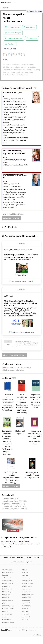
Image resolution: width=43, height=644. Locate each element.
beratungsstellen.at (8, 572)
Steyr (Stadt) (7, 72)
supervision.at (26, 617)
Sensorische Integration (15, 509)
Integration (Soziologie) (14, 501)
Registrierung (21, 558)
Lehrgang (22, 243)
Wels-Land (24, 75)
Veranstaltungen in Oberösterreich (20, 236)
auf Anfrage (8, 296)
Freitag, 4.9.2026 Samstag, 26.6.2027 (18, 250)
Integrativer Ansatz (14, 16)
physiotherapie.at (27, 603)
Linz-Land (6, 70)
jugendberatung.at (27, 586)
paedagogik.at (26, 600)
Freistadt (24, 65)
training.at (25, 620)
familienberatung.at (8, 584)
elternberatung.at (27, 578)
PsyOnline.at (6, 611)
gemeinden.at (6, 586)
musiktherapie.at (27, 597)
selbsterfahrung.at (7, 614)
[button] (40, 3)
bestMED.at (5, 575)
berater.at (25, 570)
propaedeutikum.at (8, 606)
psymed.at (25, 609)
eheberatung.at (7, 578)
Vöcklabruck (7, 75)
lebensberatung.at (7, 592)
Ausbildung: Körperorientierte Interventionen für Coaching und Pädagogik (27, 342)
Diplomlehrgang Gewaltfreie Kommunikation (21, 255)
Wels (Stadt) (16, 75)
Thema (6, 14)
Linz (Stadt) (33, 67)
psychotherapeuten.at (8, 609)
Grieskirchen (7, 67)
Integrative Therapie (13, 504)
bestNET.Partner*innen (17, 562)
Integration (10, 499)
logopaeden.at (6, 595)
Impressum (29, 562)
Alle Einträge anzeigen (11, 218)
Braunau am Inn (8, 65)
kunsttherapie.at (26, 589)
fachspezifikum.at (27, 581)
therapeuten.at (6, 620)
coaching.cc (25, 575)
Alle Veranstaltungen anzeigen (14, 355)
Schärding (36, 70)
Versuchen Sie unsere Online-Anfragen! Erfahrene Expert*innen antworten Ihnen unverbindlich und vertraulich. (21, 542)
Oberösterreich (14, 21)
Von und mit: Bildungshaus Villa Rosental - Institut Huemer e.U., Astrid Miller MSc (19, 258)
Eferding (17, 65)
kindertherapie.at (7, 589)
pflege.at (5, 603)
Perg (12, 70)
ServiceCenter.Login (9, 558)
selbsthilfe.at (25, 614)
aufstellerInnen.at (7, 570)
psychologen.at (26, 606)
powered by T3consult (36, 635)
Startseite (6, 8)
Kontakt (29, 558)
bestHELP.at (25, 572)
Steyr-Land (16, 72)
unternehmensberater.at (9, 622)
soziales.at (5, 617)
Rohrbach (29, 70)
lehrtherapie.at (26, 592)
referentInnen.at (26, 611)
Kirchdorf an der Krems (20, 67)
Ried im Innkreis (19, 70)
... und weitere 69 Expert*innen (13, 214)
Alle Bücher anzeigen (11, 486)
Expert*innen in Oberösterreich (19, 88)
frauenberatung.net (27, 584)
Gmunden (31, 65)
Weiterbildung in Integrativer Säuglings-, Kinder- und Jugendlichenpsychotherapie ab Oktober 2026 (21, 303)
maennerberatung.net (28, 595)
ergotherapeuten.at (8, 581)
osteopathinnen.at (7, 600)
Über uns (37, 558)
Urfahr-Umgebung (27, 72)
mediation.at (6, 597)
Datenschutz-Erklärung (20, 630)
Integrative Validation (14, 506)
